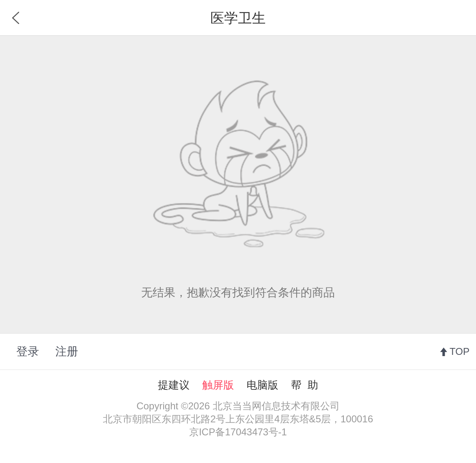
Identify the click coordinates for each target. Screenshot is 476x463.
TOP (460, 351)
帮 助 (304, 385)
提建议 (174, 385)
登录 (28, 351)
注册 (67, 351)
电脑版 (262, 385)
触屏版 (218, 385)
